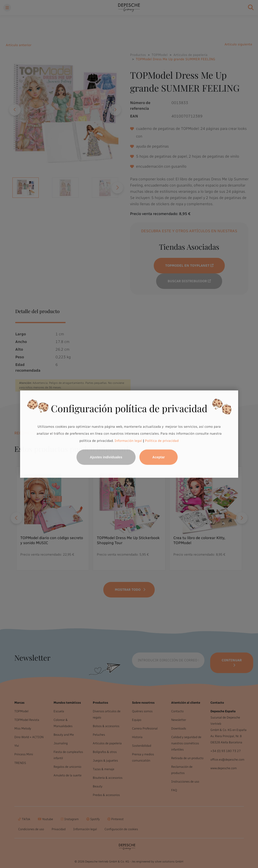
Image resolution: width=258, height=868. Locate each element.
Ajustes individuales (106, 457)
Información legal (128, 441)
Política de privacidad (162, 441)
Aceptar (159, 457)
